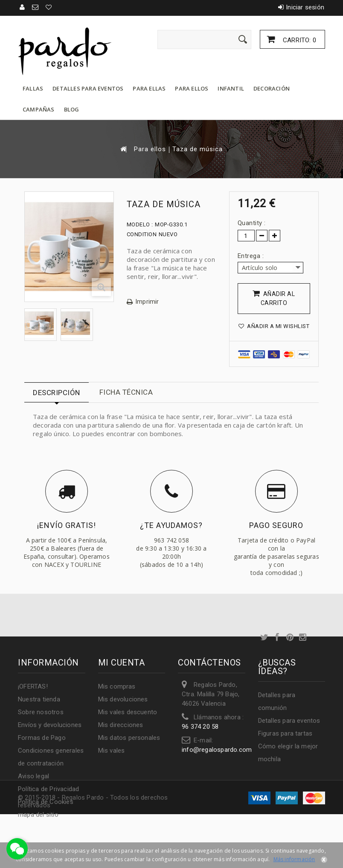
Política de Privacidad (48, 789)
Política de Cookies (46, 802)
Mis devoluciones (123, 699)
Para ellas (149, 88)
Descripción (57, 393)
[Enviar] (243, 39)
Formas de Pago (42, 738)
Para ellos (192, 88)
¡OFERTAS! (33, 686)
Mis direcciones (121, 725)
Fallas (33, 88)
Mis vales (112, 751)
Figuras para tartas (285, 733)
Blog (72, 109)
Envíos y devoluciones (50, 725)
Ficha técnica (126, 392)
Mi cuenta (122, 663)
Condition (142, 234)
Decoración (272, 88)
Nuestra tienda (39, 699)
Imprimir (147, 302)
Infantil (231, 88)
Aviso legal (33, 776)
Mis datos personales (129, 738)
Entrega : (252, 256)
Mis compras (117, 686)
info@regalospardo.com (217, 750)
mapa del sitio (38, 815)
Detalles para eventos (88, 88)
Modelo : (140, 224)
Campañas (39, 109)
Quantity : (252, 223)
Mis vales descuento (128, 712)
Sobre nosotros (41, 712)
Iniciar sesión (305, 7)
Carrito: (299, 40)
